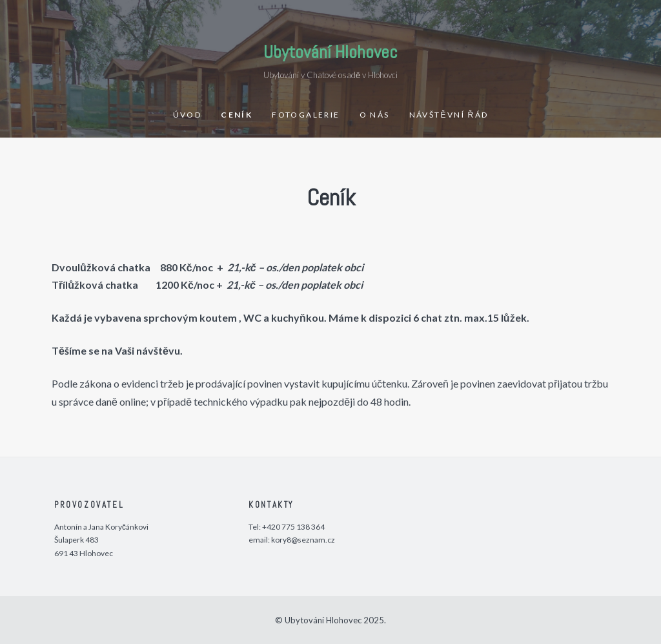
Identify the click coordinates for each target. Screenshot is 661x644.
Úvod (188, 115)
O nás (375, 115)
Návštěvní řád (449, 115)
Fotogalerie (306, 115)
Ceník (237, 115)
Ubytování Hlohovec (330, 52)
